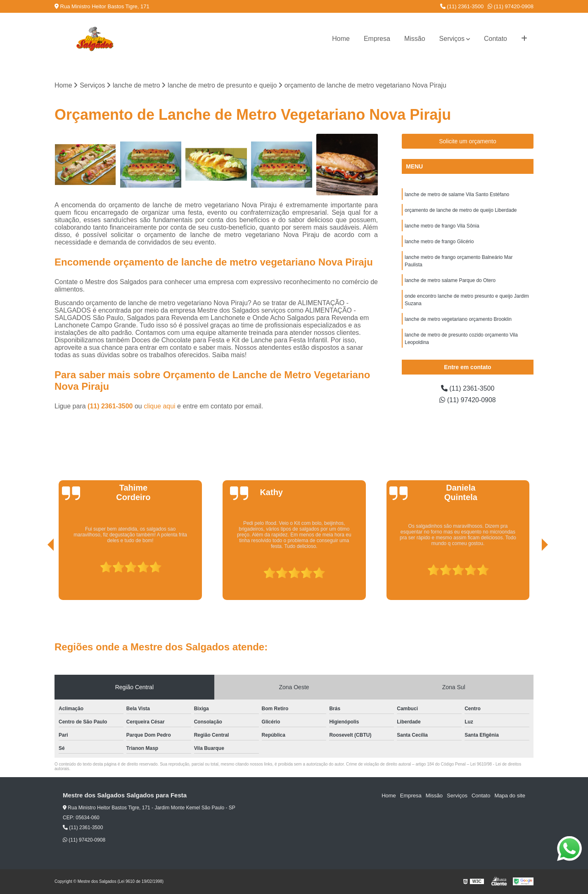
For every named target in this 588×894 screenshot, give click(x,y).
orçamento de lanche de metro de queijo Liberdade (461, 210)
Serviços (452, 39)
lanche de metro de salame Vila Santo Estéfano (457, 194)
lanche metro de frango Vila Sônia (442, 226)
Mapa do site (510, 796)
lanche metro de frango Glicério (439, 242)
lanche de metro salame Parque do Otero (450, 280)
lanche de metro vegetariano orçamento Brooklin (458, 319)
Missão (415, 39)
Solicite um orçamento (468, 141)
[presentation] (39, 576)
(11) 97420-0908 (511, 6)
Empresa (377, 39)
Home (341, 39)
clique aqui (160, 406)
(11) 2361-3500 (462, 6)
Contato (496, 39)
